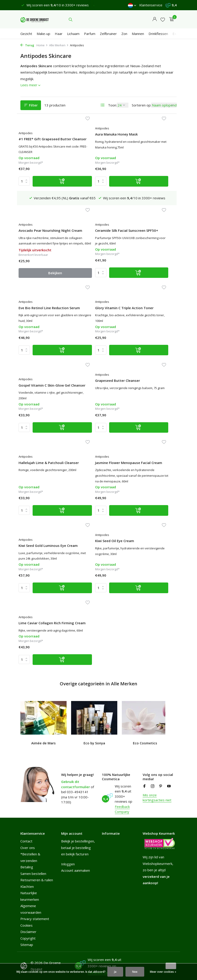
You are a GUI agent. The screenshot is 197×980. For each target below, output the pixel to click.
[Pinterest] (161, 786)
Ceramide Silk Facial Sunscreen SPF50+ (38, 233)
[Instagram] (153, 786)
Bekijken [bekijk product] (150, 196)
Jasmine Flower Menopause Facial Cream (42, 415)
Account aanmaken (76, 870)
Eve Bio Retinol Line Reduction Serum (91, 233)
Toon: (112, 105)
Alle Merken (59, 45)
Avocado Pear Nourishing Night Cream (149, 141)
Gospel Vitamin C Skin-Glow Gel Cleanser (40, 334)
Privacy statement (35, 918)
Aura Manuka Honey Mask (96, 139)
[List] (103, 105)
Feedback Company (122, 808)
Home (42, 45)
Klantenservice (151, 5)
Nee (135, 972)
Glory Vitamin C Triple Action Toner (146, 233)
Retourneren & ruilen (37, 879)
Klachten (27, 886)
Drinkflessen (158, 34)
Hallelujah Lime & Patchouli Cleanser (143, 334)
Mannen (138, 34)
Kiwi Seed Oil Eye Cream (147, 413)
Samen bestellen (33, 873)
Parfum (90, 34)
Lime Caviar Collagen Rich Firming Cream (43, 513)
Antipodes (29, 133)
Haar (59, 34)
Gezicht (26, 34)
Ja (115, 972)
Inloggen (68, 863)
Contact (26, 840)
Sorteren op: (142, 105)
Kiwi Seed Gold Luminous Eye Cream (95, 415)
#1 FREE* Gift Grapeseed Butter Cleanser (42, 141)
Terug (27, 45)
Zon (124, 34)
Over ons (28, 847)
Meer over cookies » (163, 972)
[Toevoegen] (51, 196)
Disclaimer (28, 931)
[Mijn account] (155, 19)
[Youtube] (169, 786)
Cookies (26, 925)
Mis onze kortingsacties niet (157, 797)
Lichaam (73, 34)
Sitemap (27, 944)
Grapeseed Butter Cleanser (90, 334)
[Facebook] (144, 786)
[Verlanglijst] (163, 19)
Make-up (43, 34)
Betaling (27, 866)
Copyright (28, 938)
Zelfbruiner (108, 34)
